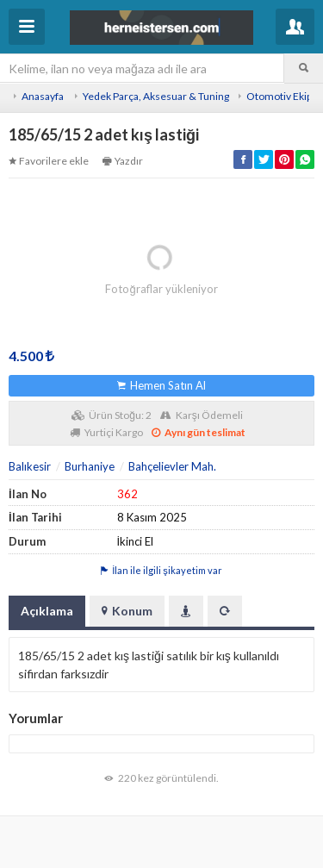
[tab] (186, 611)
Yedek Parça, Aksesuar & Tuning (156, 96)
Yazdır (123, 161)
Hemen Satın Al (161, 385)
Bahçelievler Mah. (172, 466)
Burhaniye (90, 466)
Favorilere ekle (49, 161)
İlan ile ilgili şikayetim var (161, 570)
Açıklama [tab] (47, 611)
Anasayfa (43, 96)
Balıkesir (30, 466)
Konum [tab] (127, 611)
